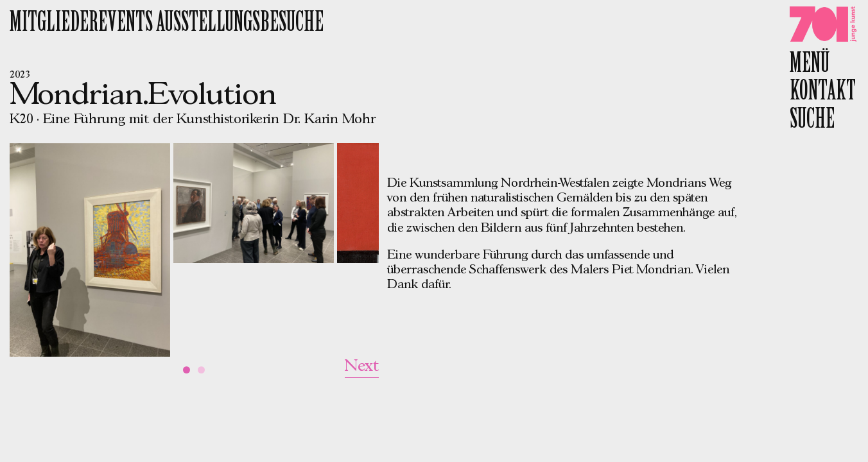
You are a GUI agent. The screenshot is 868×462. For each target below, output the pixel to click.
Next (362, 367)
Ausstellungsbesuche (240, 24)
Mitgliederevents (83, 24)
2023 (20, 75)
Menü (810, 65)
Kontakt (823, 92)
